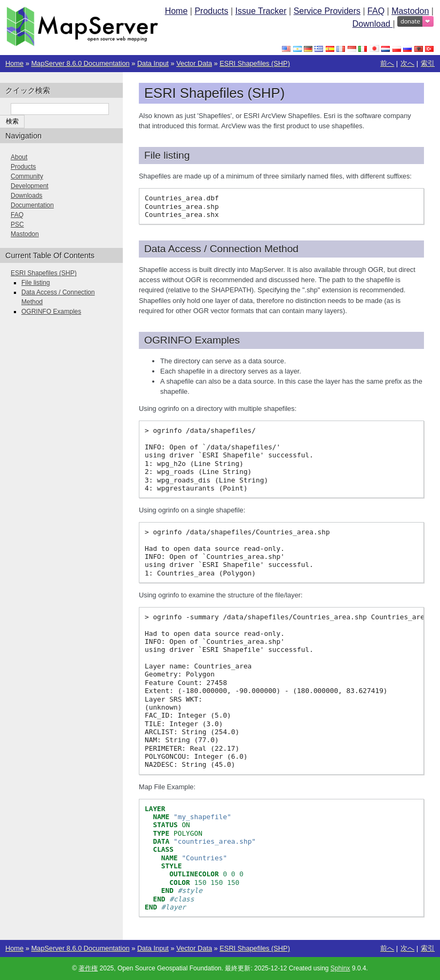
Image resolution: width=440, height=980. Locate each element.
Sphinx (340, 968)
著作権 (88, 968)
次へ (407, 63)
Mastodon (410, 11)
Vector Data (194, 63)
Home (176, 11)
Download (373, 24)
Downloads (26, 196)
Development (30, 186)
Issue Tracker (261, 11)
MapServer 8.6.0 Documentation (80, 63)
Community (27, 176)
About (19, 157)
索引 (428, 63)
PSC (17, 224)
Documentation (32, 205)
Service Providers (327, 11)
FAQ (376, 11)
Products (211, 11)
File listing (36, 283)
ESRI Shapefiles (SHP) (255, 63)
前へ (387, 63)
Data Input (153, 63)
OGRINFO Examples (51, 312)
